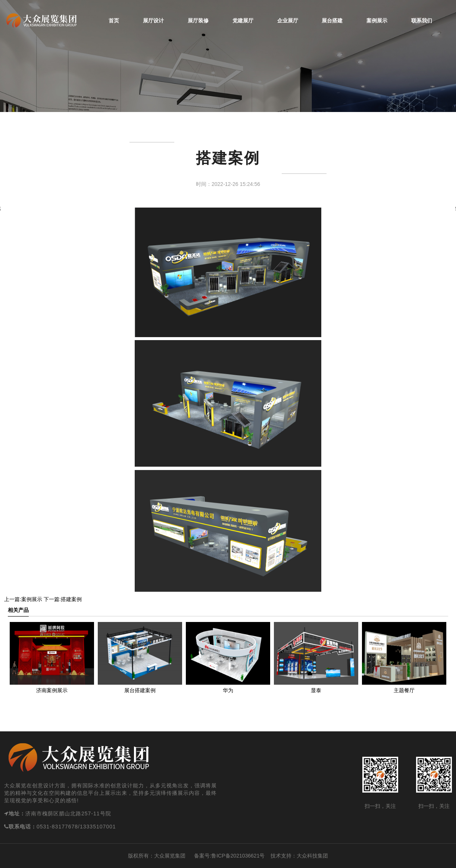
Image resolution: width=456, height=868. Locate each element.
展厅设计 (153, 21)
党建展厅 (243, 21)
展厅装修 (198, 21)
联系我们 (422, 21)
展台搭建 (332, 21)
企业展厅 (288, 21)
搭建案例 (71, 599)
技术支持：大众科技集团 (299, 856)
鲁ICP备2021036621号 (238, 856)
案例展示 (377, 21)
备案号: (198, 856)
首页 (114, 21)
